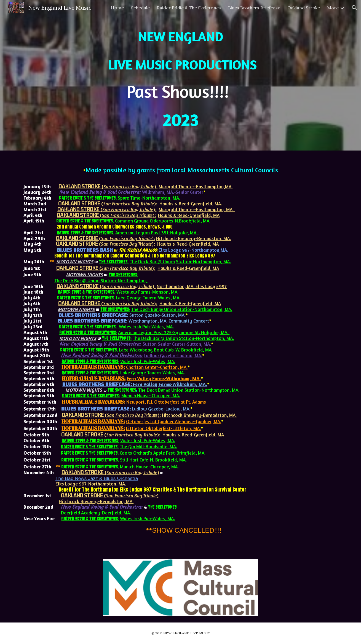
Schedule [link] (140, 8)
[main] (180, 75)
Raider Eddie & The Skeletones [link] (189, 8)
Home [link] (117, 8)
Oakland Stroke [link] (304, 8)
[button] (354, 8)
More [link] (333, 8)
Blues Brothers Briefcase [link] (254, 8)
